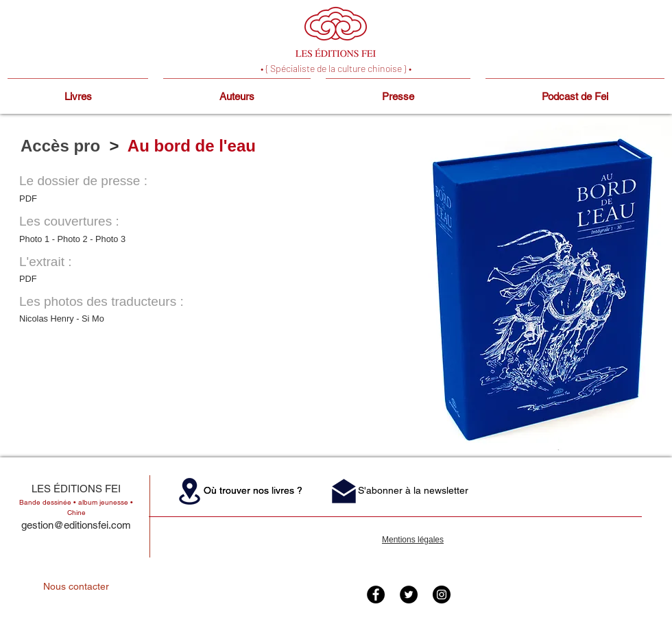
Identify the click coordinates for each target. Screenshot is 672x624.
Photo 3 (110, 239)
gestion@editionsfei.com (76, 525)
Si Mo (93, 319)
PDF (28, 199)
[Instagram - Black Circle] (442, 595)
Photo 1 (36, 239)
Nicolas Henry (47, 319)
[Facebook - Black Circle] (376, 595)
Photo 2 (73, 239)
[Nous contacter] (76, 587)
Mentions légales (413, 540)
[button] (190, 491)
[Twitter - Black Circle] (409, 595)
